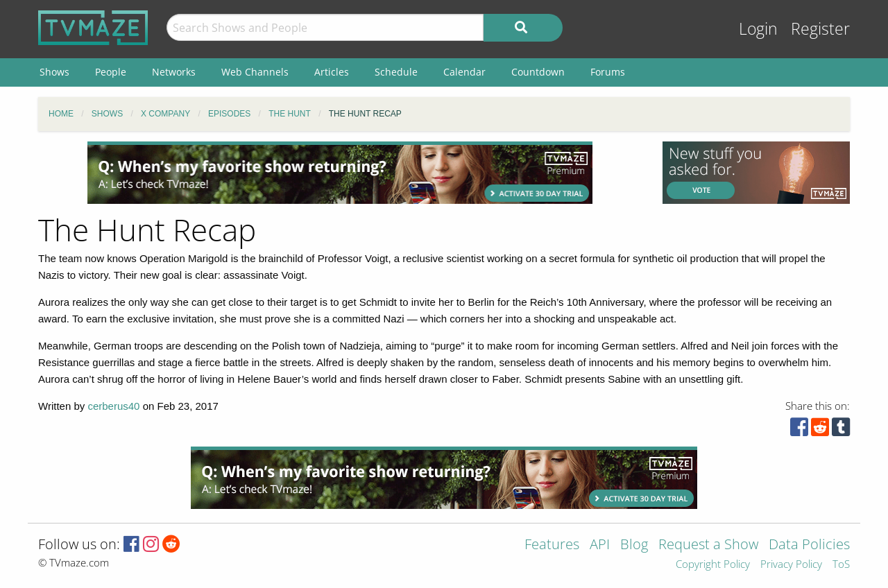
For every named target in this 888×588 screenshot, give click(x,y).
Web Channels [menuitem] (255, 72)
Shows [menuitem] (54, 72)
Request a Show (708, 545)
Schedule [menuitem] (396, 72)
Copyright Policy (713, 565)
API (600, 545)
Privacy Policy (791, 565)
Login (758, 29)
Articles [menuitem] (332, 72)
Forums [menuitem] (608, 72)
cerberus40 (113, 406)
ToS (841, 565)
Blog (634, 545)
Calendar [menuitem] (464, 72)
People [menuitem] (111, 72)
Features (552, 545)
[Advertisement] (340, 173)
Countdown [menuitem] (538, 72)
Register (820, 29)
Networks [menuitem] (174, 72)
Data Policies (809, 545)
